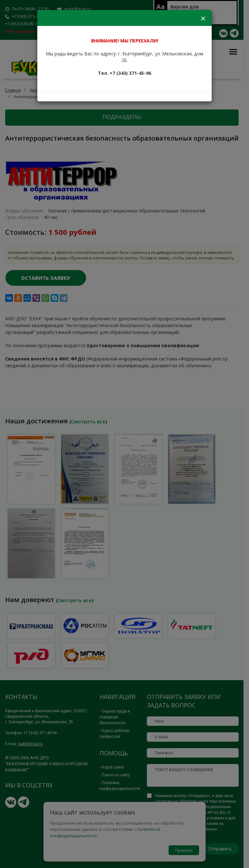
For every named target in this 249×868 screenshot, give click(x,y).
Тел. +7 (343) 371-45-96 (124, 73)
